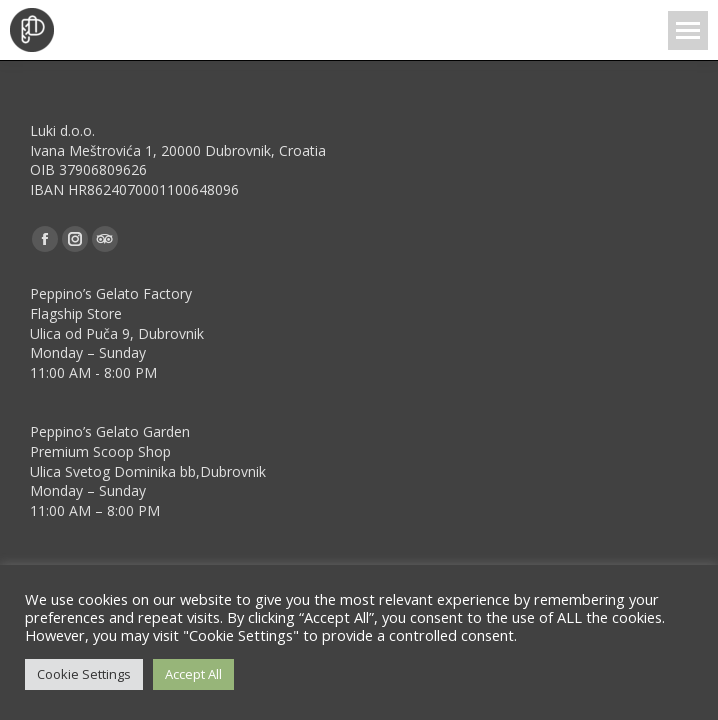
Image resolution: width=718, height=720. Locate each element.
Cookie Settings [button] (84, 674)
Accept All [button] (193, 674)
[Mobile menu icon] (688, 30)
